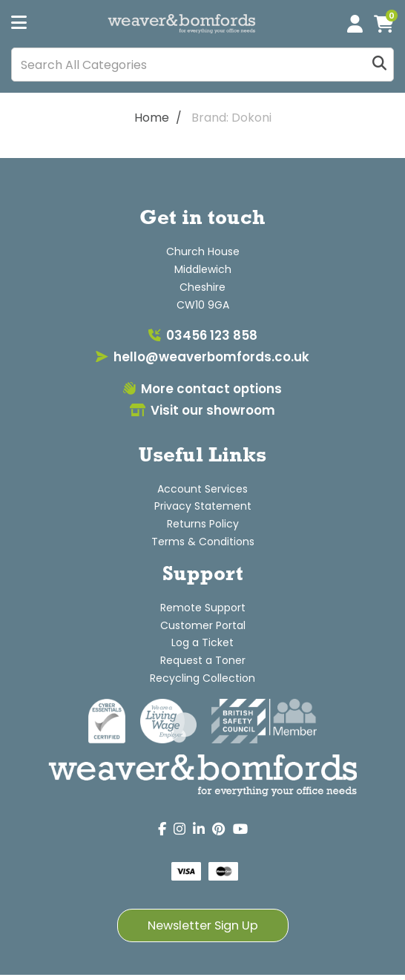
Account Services (202, 489)
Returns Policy (203, 524)
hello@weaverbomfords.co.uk (202, 357)
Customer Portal (203, 625)
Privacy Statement (203, 506)
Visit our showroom (202, 410)
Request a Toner (203, 660)
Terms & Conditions (203, 542)
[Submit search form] (379, 65)
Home (152, 118)
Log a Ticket (202, 642)
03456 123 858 (203, 335)
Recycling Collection (202, 678)
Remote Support (203, 608)
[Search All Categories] (202, 65)
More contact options (202, 389)
